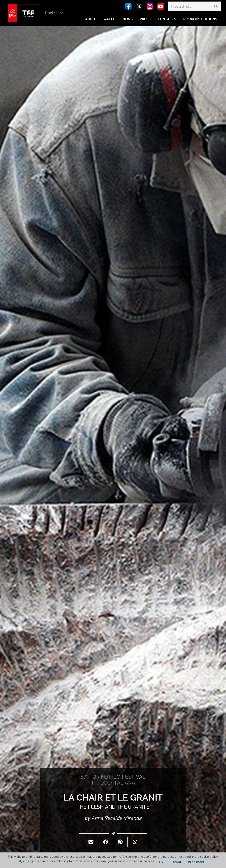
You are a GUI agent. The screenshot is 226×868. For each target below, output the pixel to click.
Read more (196, 862)
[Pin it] (120, 842)
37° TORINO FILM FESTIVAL (113, 777)
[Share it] (106, 842)
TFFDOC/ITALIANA (113, 783)
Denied (176, 862)
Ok (161, 862)
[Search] (216, 6)
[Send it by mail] (91, 842)
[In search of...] (194, 6)
